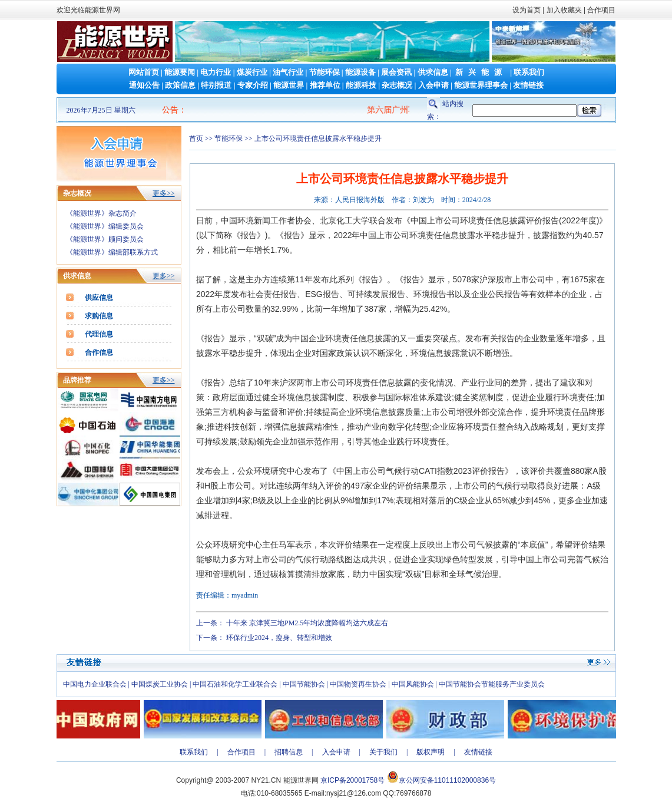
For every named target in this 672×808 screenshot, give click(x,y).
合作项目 (600, 10)
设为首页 (527, 10)
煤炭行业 (252, 72)
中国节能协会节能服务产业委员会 (492, 684)
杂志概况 (397, 85)
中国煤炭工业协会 (160, 684)
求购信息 (99, 316)
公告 (170, 110)
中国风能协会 (413, 684)
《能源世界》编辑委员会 (105, 226)
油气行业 (288, 72)
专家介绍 (253, 85)
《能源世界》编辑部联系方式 (112, 252)
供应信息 (99, 298)
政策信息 (180, 85)
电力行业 (216, 72)
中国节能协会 (304, 684)
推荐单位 (325, 85)
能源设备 (360, 72)
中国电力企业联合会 (95, 684)
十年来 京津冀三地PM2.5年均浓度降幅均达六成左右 (307, 623)
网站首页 (144, 72)
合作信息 (99, 352)
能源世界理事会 (481, 85)
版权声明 (431, 752)
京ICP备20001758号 (352, 780)
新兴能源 (481, 72)
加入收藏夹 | (566, 10)
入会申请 (433, 85)
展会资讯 (396, 72)
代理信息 (99, 334)
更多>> (164, 193)
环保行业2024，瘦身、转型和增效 (279, 638)
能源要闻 (180, 72)
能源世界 (289, 85)
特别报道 (216, 85)
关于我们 (383, 752)
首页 (196, 138)
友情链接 (528, 85)
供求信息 (433, 72)
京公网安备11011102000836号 (447, 780)
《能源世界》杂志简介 (101, 213)
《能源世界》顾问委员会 (105, 239)
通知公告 (144, 85)
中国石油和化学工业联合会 (235, 684)
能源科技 (361, 85)
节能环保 (325, 72)
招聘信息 (289, 752)
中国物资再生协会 (358, 684)
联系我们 (529, 72)
